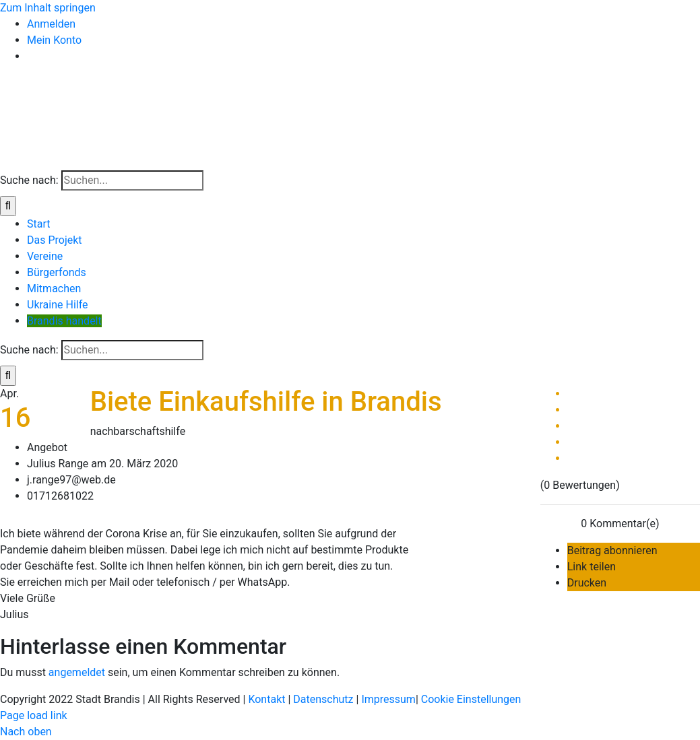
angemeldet (77, 672)
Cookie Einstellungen (471, 699)
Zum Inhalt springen (48, 8)
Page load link (34, 715)
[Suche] (8, 206)
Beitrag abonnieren (612, 550)
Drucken (587, 583)
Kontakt (266, 699)
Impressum (388, 699)
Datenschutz (323, 699)
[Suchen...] (132, 180)
